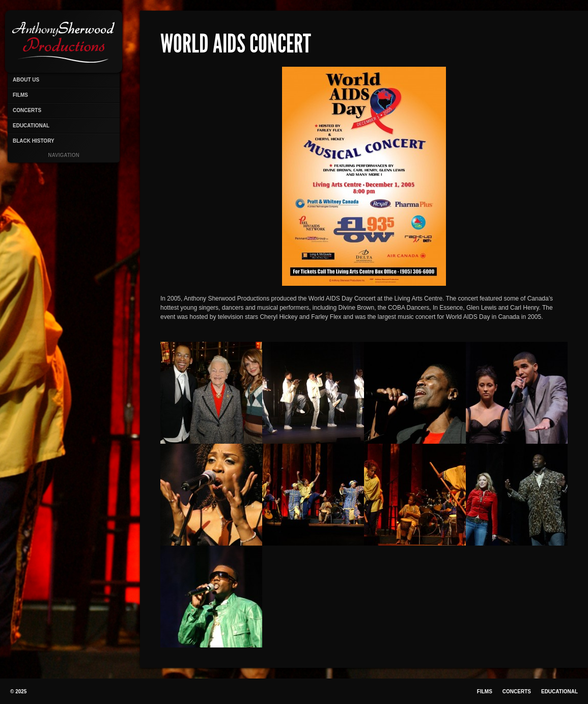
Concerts (27, 110)
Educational (31, 126)
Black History (34, 141)
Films (20, 95)
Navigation (63, 155)
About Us (26, 80)
